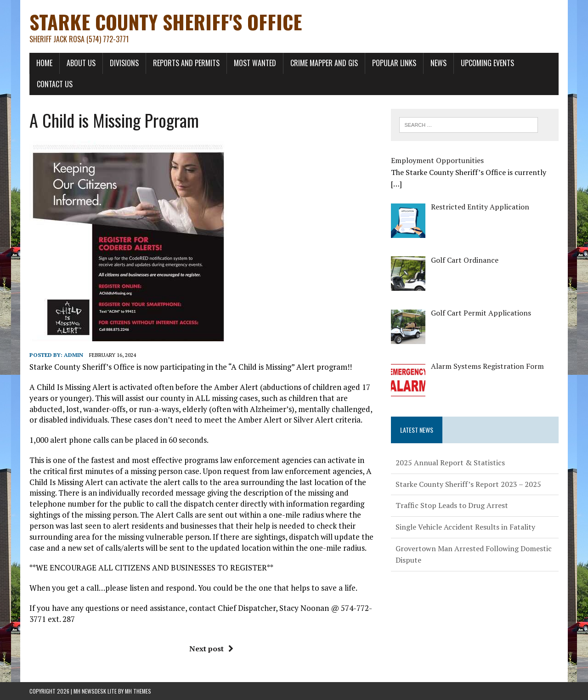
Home (44, 63)
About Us (81, 63)
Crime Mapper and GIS (324, 63)
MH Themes (138, 691)
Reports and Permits (186, 63)
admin (73, 355)
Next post (211, 649)
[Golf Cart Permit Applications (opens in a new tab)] (481, 313)
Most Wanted (255, 63)
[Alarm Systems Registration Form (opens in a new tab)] (487, 366)
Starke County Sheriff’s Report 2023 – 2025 (468, 484)
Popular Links (394, 63)
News (438, 63)
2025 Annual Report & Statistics (450, 463)
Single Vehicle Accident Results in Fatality (465, 527)
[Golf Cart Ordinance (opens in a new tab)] (465, 260)
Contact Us (55, 84)
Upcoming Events (487, 63)
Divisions (124, 63)
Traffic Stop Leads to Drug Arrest (452, 505)
